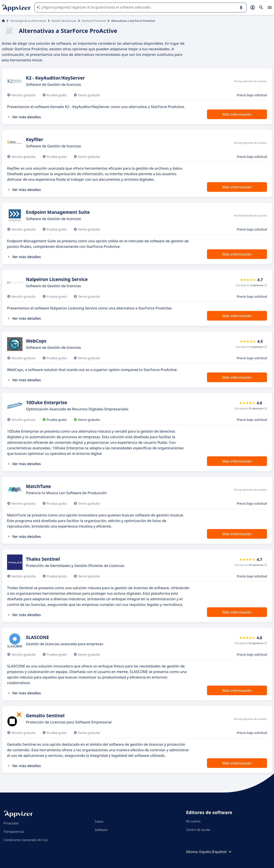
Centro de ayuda (198, 830)
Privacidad (11, 823)
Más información (237, 114)
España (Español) (216, 852)
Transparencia (14, 831)
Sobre (99, 821)
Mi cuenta (193, 821)
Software (101, 830)
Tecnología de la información (28, 21)
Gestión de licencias (64, 21)
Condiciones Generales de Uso (26, 840)
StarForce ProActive (94, 21)
